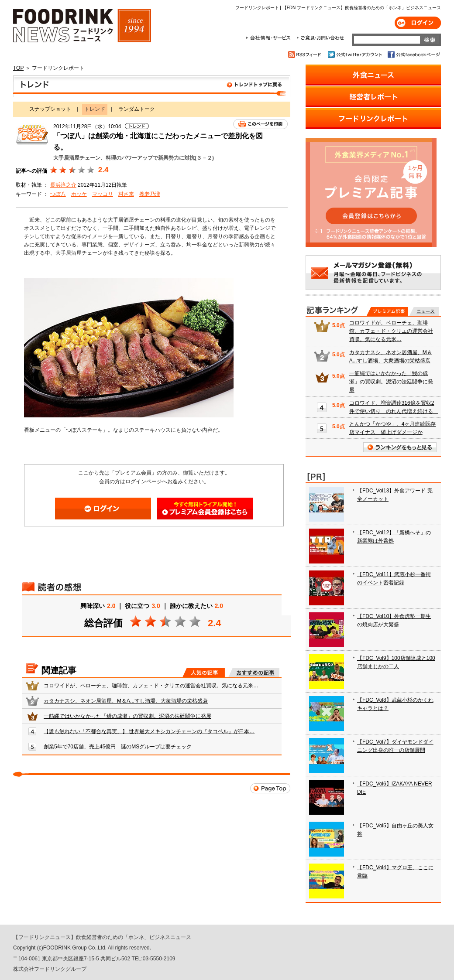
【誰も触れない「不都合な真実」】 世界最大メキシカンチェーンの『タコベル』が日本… (149, 731)
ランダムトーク (137, 109)
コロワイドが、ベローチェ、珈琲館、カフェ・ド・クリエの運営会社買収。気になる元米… (151, 686)
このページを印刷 (260, 124)
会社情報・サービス (270, 38)
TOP (18, 68)
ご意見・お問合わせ (320, 38)
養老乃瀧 (150, 194)
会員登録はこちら (205, 509)
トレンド (152, 86)
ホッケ (79, 194)
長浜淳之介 (63, 185)
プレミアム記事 (387, 311)
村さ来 (126, 194)
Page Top (270, 788)
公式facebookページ (413, 55)
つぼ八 (58, 194)
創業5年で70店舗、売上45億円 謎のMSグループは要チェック (118, 747)
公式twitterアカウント (356, 55)
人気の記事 (204, 673)
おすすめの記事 (254, 673)
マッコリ (103, 194)
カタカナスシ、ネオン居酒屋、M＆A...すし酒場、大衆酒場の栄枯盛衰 (126, 701)
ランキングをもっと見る (400, 447)
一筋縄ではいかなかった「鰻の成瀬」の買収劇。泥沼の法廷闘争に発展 (127, 716)
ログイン (418, 23)
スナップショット (50, 109)
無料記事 (424, 311)
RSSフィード (306, 55)
